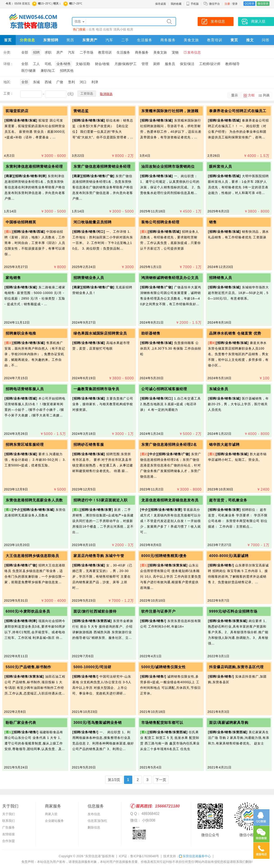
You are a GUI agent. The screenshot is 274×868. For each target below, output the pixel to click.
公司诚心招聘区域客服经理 (164, 389)
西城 (48, 82)
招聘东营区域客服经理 (25, 445)
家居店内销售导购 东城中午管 (99, 556)
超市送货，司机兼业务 (228, 500)
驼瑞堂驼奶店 (17, 111)
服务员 (170, 64)
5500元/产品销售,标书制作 (28, 667)
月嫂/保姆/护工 (126, 64)
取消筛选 (106, 94)
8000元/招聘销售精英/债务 (164, 556)
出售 (92, 29)
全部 (25, 52)
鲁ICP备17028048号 (145, 856)
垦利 (71, 82)
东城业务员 (219, 389)
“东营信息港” (93, 856)
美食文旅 (191, 40)
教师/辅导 (232, 64)
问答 (266, 40)
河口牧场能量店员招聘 (93, 222)
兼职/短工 (48, 71)
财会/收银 (102, 64)
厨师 (157, 64)
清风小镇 (120, 29)
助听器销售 (151, 333)
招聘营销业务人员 (89, 278)
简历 (70, 40)
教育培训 (215, 40)
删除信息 (94, 827)
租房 (130, 29)
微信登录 (263, 4)
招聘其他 (67, 71)
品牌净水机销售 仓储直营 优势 (235, 333)
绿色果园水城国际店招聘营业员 (100, 333)
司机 (48, 64)
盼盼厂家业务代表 (21, 723)
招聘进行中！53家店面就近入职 (101, 500)
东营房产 (90, 40)
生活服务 (145, 40)
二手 (125, 40)
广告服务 (9, 827)
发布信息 (194, 52)
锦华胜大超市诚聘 (224, 445)
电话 (99, 29)
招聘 (36, 52)
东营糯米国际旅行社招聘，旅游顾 (170, 111)
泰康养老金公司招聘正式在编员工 (238, 111)
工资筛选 (87, 94)
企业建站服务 (54, 821)
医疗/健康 (29, 71)
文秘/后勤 (83, 64)
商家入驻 (51, 814)
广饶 (60, 82)
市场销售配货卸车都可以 (162, 723)
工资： (8, 93)
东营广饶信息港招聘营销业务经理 (102, 166)
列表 (266, 95)
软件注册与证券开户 (158, 611)
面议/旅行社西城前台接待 (95, 611)
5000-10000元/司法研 (92, 667)
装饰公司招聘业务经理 (160, 222)
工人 (36, 64)
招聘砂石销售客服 (89, 445)
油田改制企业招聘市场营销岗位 (168, 166)
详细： (8, 64)
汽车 (109, 40)
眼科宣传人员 (221, 166)
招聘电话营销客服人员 (25, 389)
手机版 (192, 4)
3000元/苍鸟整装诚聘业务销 (98, 723)
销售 (213, 222)
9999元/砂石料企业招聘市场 (233, 611)
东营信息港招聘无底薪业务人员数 (34, 500)
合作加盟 (9, 841)
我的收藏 (176, 4)
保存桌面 (161, 4)
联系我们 (9, 821)
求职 (48, 52)
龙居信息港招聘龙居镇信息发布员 (170, 500)
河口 (83, 82)
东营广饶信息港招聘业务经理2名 (169, 445)
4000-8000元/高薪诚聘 (229, 556)
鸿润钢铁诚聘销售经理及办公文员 (170, 278)
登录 (235, 4)
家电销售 (13, 278)
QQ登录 (249, 4)
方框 (251, 95)
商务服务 (168, 40)
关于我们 (9, 814)
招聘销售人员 (221, 278)
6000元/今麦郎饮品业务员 (28, 611)
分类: (7, 52)
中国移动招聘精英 (21, 222)
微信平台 (214, 4)
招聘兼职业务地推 (21, 333)
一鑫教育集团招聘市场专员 (96, 389)
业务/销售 (64, 64)
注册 (227, 4)
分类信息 (27, 40)
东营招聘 (51, 40)
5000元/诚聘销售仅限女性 (164, 667)
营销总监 (81, 111)
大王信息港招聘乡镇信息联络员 (32, 556)
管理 (145, 64)
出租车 (108, 29)
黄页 (234, 40)
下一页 (161, 780)
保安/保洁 (187, 64)
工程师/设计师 (210, 64)
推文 (250, 40)
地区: (7, 82)
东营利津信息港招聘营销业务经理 (34, 166)
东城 (36, 82)
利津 (95, 82)
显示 (234, 95)
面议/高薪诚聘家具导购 (229, 723)
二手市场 (86, 52)
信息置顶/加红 (97, 821)
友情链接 (9, 834)
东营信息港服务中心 (195, 856)
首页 (8, 40)
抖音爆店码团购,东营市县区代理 (236, 667)
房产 (60, 52)
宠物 (175, 52)
